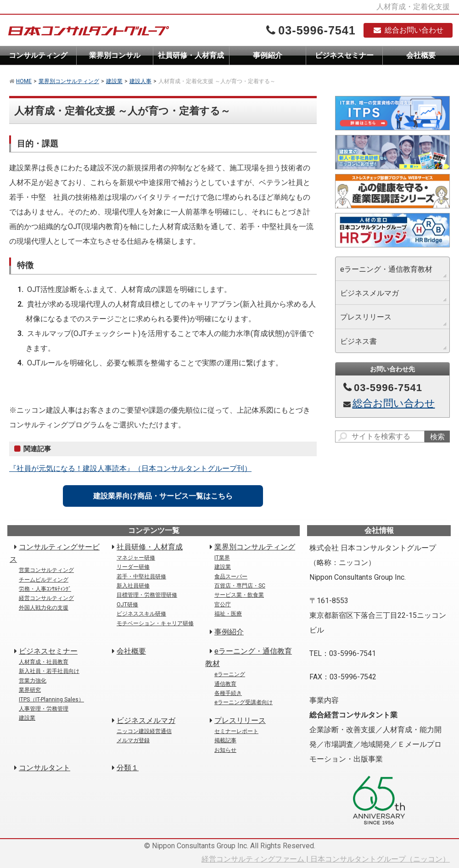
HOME (24, 81)
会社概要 (421, 55)
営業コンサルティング (46, 570)
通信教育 (225, 684)
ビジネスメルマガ (369, 293)
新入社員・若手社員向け (49, 671)
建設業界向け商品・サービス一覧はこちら (163, 496)
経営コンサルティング (46, 598)
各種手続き (228, 693)
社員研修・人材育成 (191, 55)
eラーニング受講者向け (243, 702)
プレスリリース (366, 317)
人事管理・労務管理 (44, 709)
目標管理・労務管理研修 (147, 595)
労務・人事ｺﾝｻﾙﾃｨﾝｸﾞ (45, 589)
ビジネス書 (358, 341)
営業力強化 (33, 681)
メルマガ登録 (133, 740)
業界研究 (30, 690)
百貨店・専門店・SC (240, 586)
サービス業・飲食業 (239, 595)
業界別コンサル (115, 55)
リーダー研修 (133, 567)
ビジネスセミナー (344, 55)
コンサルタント (45, 768)
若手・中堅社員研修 (141, 577)
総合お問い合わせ (408, 30)
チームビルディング (44, 580)
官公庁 (223, 605)
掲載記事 (225, 740)
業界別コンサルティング (69, 81)
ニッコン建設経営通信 (144, 731)
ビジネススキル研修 (141, 614)
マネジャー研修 (136, 558)
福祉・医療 (228, 614)
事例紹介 (268, 55)
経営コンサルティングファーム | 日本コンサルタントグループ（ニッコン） (326, 859)
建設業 (114, 81)
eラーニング (230, 674)
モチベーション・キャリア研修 (155, 623)
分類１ (128, 768)
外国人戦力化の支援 (44, 608)
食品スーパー (231, 577)
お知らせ (225, 750)
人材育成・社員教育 (44, 662)
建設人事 (140, 81)
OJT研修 (127, 605)
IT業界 (222, 558)
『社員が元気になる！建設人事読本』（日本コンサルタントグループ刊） (130, 468)
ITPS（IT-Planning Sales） (51, 700)
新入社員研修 (133, 586)
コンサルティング (38, 55)
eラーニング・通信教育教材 (386, 269)
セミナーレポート (236, 731)
